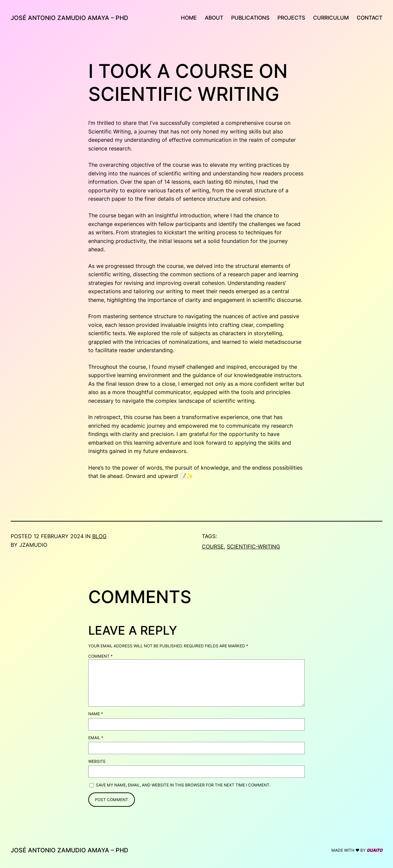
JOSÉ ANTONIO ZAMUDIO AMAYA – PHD (69, 18)
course (213, 547)
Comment (100, 656)
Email (96, 738)
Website (97, 761)
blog (99, 536)
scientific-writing (253, 547)
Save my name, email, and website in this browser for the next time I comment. (183, 785)
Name (96, 714)
